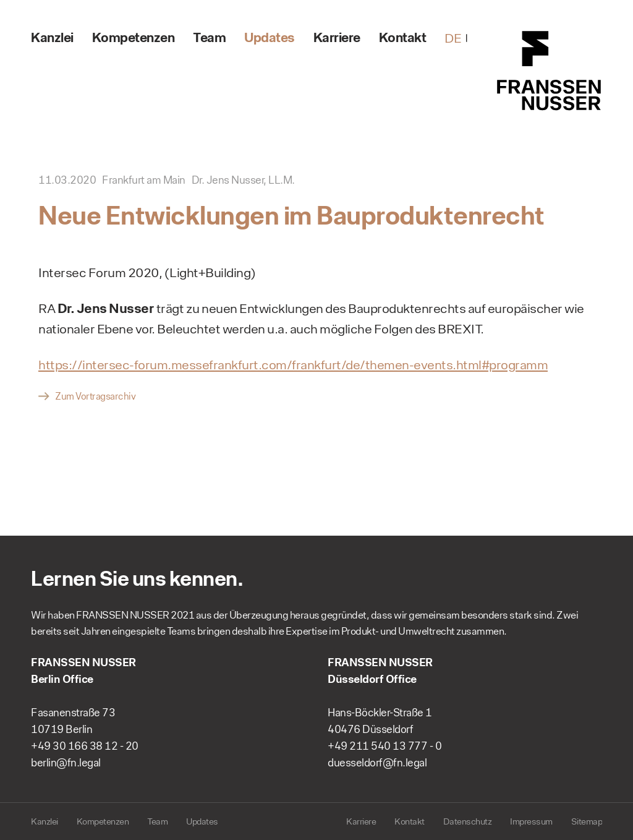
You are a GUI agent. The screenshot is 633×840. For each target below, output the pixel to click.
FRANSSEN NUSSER (550, 71)
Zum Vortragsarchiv (95, 396)
